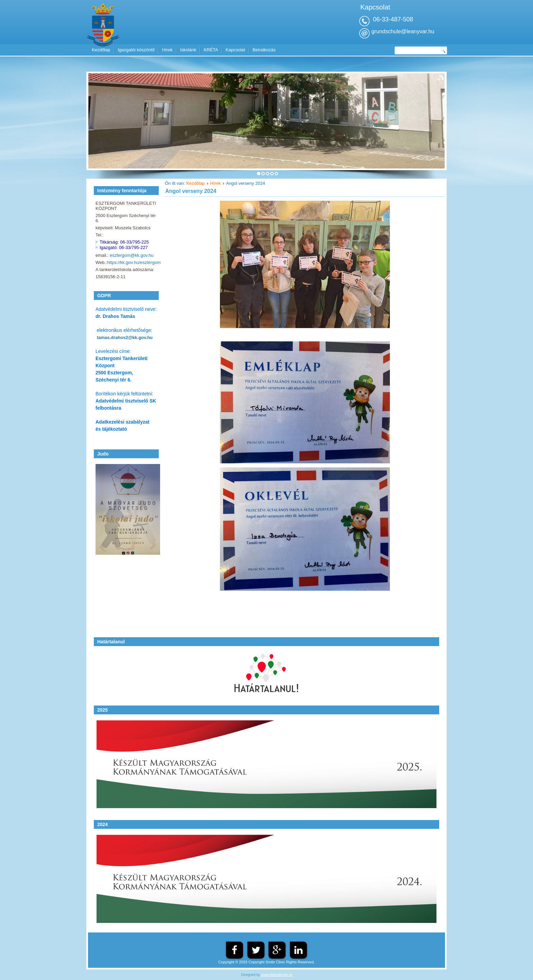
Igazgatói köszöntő (136, 50)
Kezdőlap (101, 50)
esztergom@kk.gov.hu (132, 255)
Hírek (167, 50)
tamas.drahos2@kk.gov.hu (125, 337)
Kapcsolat (235, 50)
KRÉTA (211, 50)
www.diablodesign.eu (277, 975)
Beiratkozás (264, 50)
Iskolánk (188, 50)
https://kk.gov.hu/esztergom (134, 262)
